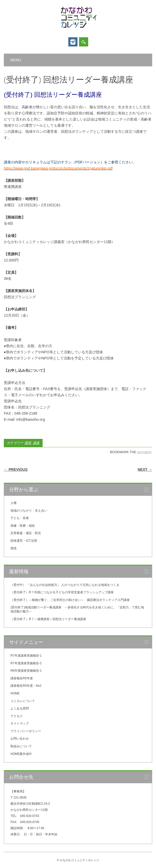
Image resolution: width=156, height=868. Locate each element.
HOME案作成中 (21, 754)
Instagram (73, 42)
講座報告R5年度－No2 (26, 686)
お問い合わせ (20, 739)
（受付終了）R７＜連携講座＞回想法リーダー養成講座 (48, 619)
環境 (28, 443)
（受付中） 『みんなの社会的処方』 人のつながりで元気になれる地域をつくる (65, 585)
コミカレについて (23, 701)
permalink (144, 452)
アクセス (17, 716)
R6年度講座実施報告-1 (26, 671)
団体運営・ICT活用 (24, 541)
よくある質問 (20, 708)
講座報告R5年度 (22, 678)
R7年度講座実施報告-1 (26, 656)
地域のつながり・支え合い (29, 511)
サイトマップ (20, 724)
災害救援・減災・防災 (26, 533)
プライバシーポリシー (26, 731)
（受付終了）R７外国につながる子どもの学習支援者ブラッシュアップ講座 (62, 592)
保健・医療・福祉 (23, 526)
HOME (15, 693)
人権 (14, 503)
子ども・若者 (20, 518)
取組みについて (21, 746)
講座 (36, 443)
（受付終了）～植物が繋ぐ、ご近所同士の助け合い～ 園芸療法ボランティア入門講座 (70, 600)
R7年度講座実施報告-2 (26, 663)
